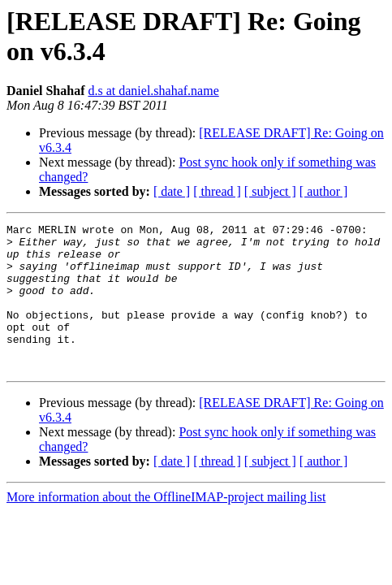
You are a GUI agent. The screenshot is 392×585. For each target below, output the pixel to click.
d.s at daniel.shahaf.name (153, 91)
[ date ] (172, 191)
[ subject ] (270, 191)
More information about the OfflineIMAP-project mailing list (166, 526)
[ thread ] (217, 191)
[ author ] (324, 191)
